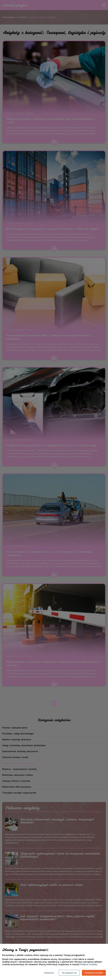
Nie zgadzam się (69, 973)
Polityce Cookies (88, 964)
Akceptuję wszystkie (94, 973)
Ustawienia (49, 973)
